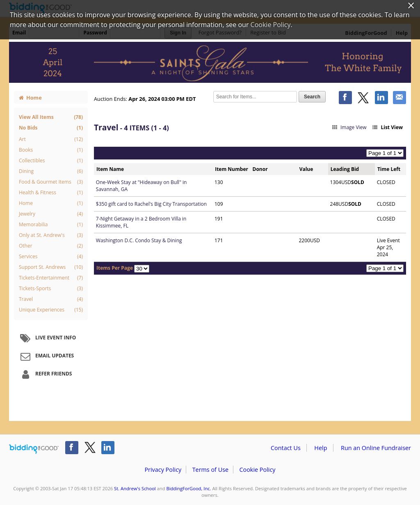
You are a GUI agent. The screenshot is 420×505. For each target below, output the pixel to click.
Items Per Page (115, 268)
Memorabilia (51, 225)
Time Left (389, 169)
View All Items (51, 117)
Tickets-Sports (51, 289)
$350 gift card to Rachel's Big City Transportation (151, 204)
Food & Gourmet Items (51, 182)
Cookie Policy (257, 470)
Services (51, 257)
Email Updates (46, 356)
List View (387, 127)
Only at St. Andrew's (51, 235)
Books (51, 150)
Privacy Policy (163, 470)
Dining (51, 171)
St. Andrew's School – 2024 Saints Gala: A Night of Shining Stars (210, 62)
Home (30, 98)
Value (306, 169)
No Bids (51, 128)
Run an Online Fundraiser (376, 448)
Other (51, 246)
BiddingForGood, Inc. (188, 488)
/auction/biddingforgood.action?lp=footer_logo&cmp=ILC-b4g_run (34, 449)
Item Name (110, 169)
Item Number (232, 169)
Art (51, 139)
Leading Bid (345, 169)
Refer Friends (45, 374)
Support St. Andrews (51, 267)
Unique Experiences (51, 310)
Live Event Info (47, 338)
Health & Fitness (51, 193)
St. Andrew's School (135, 488)
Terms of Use (210, 470)
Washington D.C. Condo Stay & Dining (139, 240)
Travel (51, 299)
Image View (349, 127)
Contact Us (286, 448)
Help (321, 448)
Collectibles (51, 161)
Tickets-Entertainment (51, 278)
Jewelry (51, 214)
